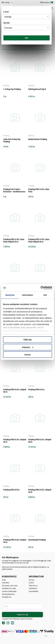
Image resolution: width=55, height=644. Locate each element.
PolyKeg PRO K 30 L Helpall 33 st (40, 491)
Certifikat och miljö (9, 588)
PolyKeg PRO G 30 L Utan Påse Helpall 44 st (39, 241)
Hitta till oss (33, 586)
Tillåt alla (28, 340)
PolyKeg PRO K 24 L (36, 389)
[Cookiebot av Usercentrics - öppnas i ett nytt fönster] (40, 288)
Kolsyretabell (34, 591)
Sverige (7, 2)
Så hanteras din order (10, 586)
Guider (31, 583)
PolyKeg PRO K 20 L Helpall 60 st (15, 391)
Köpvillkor (6, 583)
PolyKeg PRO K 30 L (12, 490)
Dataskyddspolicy (8, 594)
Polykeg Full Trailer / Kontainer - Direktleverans (14, 190)
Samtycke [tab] (10, 295)
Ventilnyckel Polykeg (37, 540)
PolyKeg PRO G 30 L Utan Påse (39, 190)
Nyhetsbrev (33, 588)
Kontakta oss (7, 597)
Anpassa (28, 347)
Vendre (30, 619)
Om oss (32, 580)
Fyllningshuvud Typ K (37, 89)
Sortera (15, 45)
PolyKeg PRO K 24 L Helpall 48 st (40, 441)
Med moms (47, 3)
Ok (27, 38)
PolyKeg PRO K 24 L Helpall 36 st (15, 441)
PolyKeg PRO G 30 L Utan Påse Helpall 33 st (14, 241)
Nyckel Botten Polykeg (38, 139)
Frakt (4, 580)
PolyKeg (6, 86)
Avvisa (28, 355)
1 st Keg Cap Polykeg (12, 89)
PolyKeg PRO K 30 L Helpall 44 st (15, 541)
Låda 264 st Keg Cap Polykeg (12, 140)
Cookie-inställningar (9, 591)
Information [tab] (28, 295)
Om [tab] (45, 295)
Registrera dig (23, 614)
